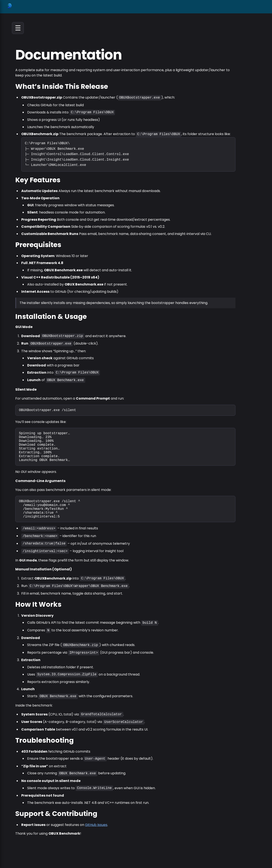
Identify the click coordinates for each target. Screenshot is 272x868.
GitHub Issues (96, 826)
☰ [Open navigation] (18, 28)
